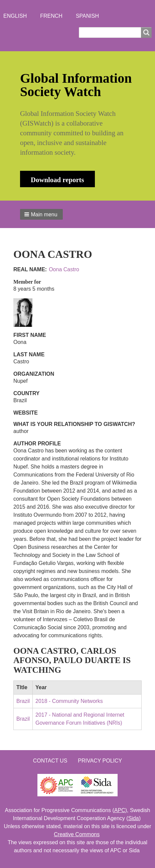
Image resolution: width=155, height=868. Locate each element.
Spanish (87, 16)
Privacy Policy (100, 761)
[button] (41, 214)
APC (120, 810)
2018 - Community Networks (69, 701)
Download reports (57, 180)
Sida (134, 818)
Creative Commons (77, 834)
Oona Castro (64, 269)
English (15, 16)
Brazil (23, 701)
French (51, 16)
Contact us (50, 761)
